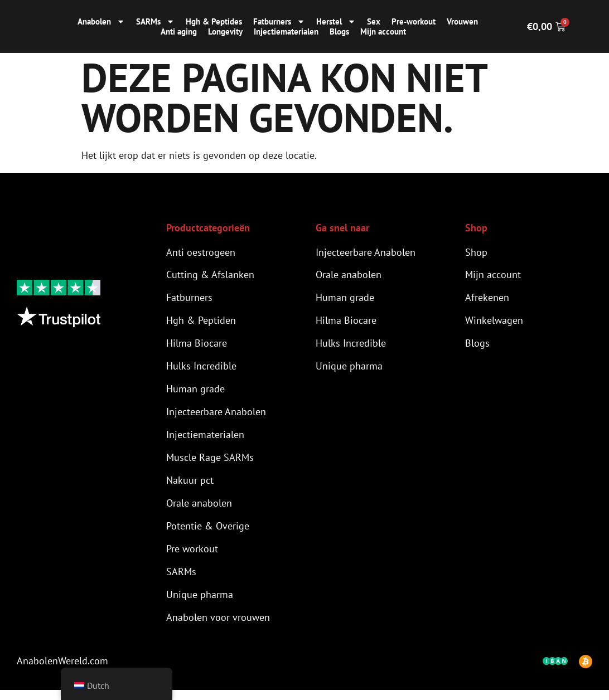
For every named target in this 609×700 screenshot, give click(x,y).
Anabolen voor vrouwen (218, 627)
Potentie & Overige (208, 533)
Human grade (195, 393)
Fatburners (279, 22)
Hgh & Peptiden (201, 322)
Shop (476, 252)
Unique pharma (200, 603)
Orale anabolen (199, 510)
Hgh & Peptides (214, 22)
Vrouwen (462, 22)
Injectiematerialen (286, 32)
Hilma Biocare (197, 346)
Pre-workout (414, 22)
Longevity (225, 32)
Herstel (336, 22)
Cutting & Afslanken (210, 276)
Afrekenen (487, 299)
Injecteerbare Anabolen (216, 416)
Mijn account (383, 32)
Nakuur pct (190, 486)
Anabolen (101, 22)
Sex (374, 22)
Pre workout (192, 556)
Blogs (339, 32)
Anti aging (179, 32)
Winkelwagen (494, 322)
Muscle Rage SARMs (210, 463)
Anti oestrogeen (201, 252)
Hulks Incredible (201, 369)
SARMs (155, 22)
